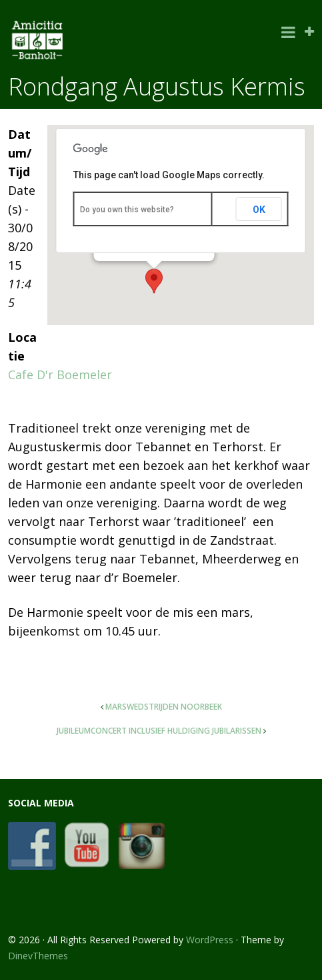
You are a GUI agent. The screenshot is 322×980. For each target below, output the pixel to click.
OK (259, 210)
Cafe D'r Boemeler (60, 375)
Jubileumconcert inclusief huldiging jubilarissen (159, 731)
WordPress (210, 940)
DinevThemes (38, 956)
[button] (154, 281)
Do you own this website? (127, 210)
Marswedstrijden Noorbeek (164, 707)
